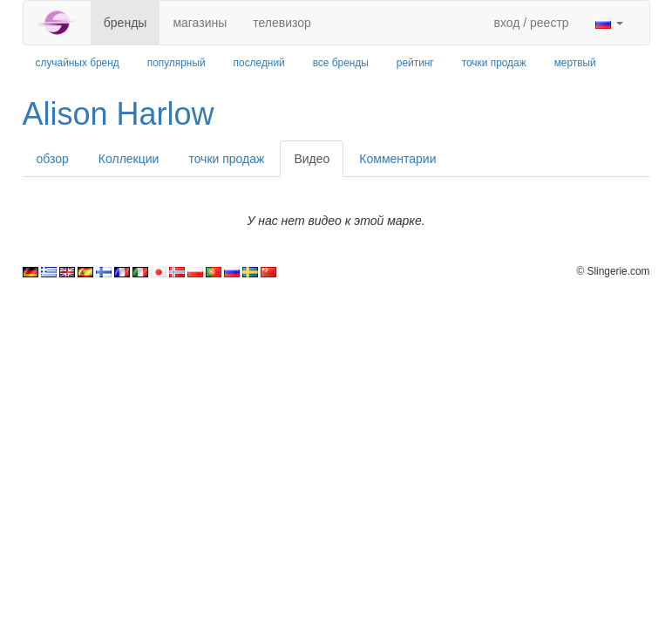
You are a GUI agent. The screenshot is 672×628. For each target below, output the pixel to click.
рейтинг (415, 63)
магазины (200, 23)
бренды (126, 23)
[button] (609, 23)
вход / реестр (531, 23)
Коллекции (129, 159)
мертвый (575, 63)
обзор (53, 159)
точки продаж (494, 63)
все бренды (341, 63)
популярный (176, 63)
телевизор (282, 23)
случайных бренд (78, 63)
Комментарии (397, 159)
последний (259, 63)
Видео (312, 159)
